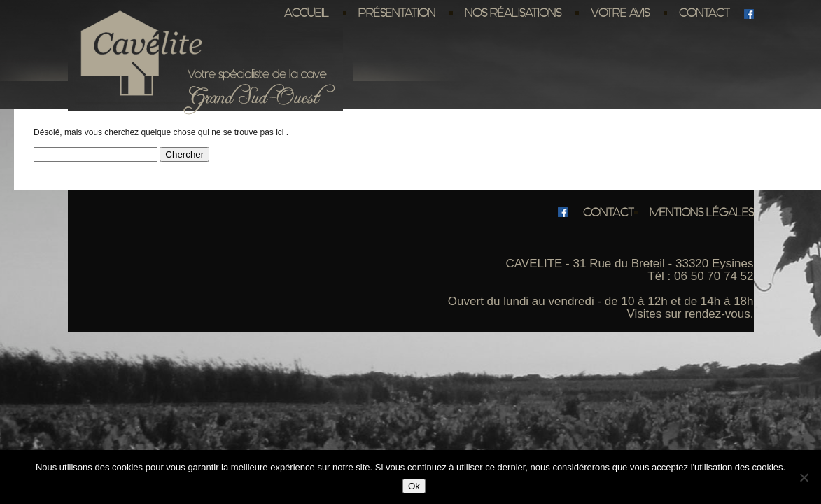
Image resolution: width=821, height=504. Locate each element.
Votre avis (620, 13)
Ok (414, 486)
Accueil (307, 13)
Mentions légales (702, 212)
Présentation (397, 13)
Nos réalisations (513, 13)
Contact (704, 13)
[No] (804, 477)
